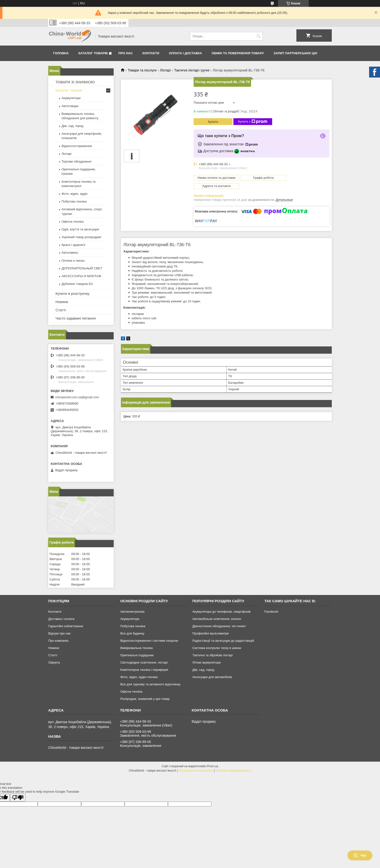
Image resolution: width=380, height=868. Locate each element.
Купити (213, 122)
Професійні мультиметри (211, 633)
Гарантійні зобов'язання (66, 626)
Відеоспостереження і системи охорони (149, 641)
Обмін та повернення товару (238, 53)
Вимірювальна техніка (136, 648)
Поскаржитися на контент (196, 771)
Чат (360, 855)
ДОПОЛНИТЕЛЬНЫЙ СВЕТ (82, 268)
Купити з (253, 122)
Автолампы (70, 253)
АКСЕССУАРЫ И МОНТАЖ (81, 276)
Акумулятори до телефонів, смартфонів (222, 612)
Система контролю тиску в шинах (217, 648)
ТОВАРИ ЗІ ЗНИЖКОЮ (75, 82)
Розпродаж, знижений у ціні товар (145, 699)
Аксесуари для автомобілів (212, 677)
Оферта (54, 662)
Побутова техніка (74, 201)
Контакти (151, 53)
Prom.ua (213, 766)
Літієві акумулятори (207, 662)
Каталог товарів (93, 53)
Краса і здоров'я (73, 245)
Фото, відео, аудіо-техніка (139, 677)
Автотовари (70, 106)
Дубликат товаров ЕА (77, 284)
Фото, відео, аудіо (75, 194)
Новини (62, 302)
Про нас (125, 53)
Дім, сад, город (72, 126)
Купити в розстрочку (72, 293)
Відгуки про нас (59, 633)
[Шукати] (258, 36)
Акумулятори (71, 98)
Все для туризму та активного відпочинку (150, 684)
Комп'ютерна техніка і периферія (144, 670)
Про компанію (58, 641)
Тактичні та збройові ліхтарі (213, 655)
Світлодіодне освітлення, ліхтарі (144, 662)
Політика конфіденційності (233, 771)
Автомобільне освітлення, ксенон (217, 619)
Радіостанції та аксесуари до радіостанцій (223, 641)
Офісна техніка (73, 222)
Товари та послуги (142, 70)
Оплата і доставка (185, 53)
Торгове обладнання (76, 161)
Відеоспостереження (77, 146)
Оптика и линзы (73, 261)
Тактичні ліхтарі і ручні (192, 70)
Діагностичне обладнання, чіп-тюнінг (219, 626)
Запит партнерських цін (295, 53)
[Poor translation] (18, 798)
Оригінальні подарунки (137, 655)
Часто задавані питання (76, 318)
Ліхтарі (165, 70)
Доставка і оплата (61, 619)
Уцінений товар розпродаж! (81, 237)
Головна (61, 53)
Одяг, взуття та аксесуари (80, 229)
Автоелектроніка (132, 612)
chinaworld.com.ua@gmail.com (77, 397)
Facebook (271, 612)
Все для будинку (132, 633)
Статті (61, 310)
